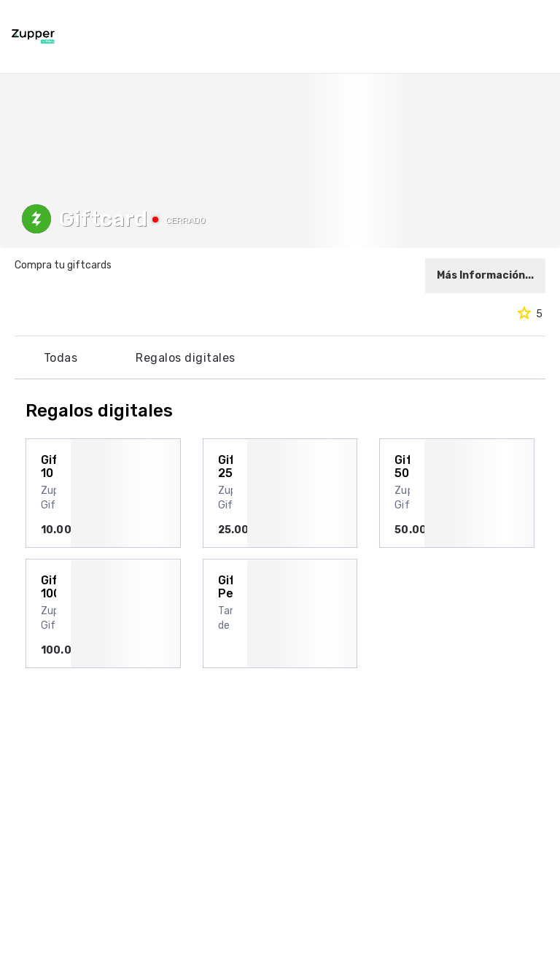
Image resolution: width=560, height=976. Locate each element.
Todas (61, 358)
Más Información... (485, 275)
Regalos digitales (185, 358)
